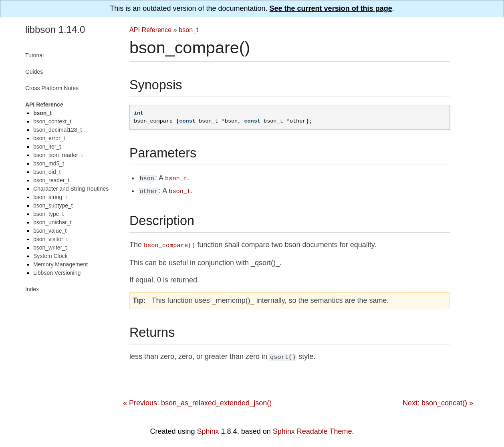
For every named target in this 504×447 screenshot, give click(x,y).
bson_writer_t (50, 248)
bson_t (188, 30)
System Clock (50, 256)
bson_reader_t (51, 180)
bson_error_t (49, 138)
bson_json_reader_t (58, 155)
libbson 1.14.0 (55, 29)
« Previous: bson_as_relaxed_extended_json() (197, 400)
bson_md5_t (49, 163)
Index (32, 289)
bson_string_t (50, 197)
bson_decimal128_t (57, 130)
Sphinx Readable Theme (312, 428)
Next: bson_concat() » (438, 400)
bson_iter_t (47, 147)
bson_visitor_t (50, 239)
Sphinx (208, 428)
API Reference (150, 30)
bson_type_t (48, 214)
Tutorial (34, 55)
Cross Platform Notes (52, 88)
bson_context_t (52, 121)
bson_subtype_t (53, 205)
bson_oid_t (47, 172)
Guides (34, 72)
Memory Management (60, 264)
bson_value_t (50, 231)
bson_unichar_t (52, 222)
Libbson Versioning (57, 273)
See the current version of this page (331, 8)
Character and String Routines (71, 189)
